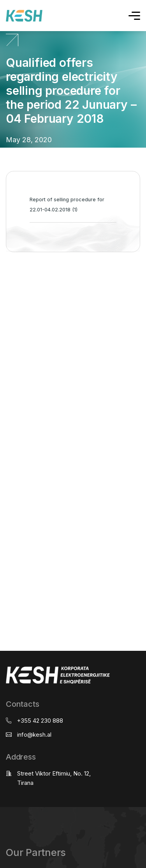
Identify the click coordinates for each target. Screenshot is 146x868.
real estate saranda (3, 283)
